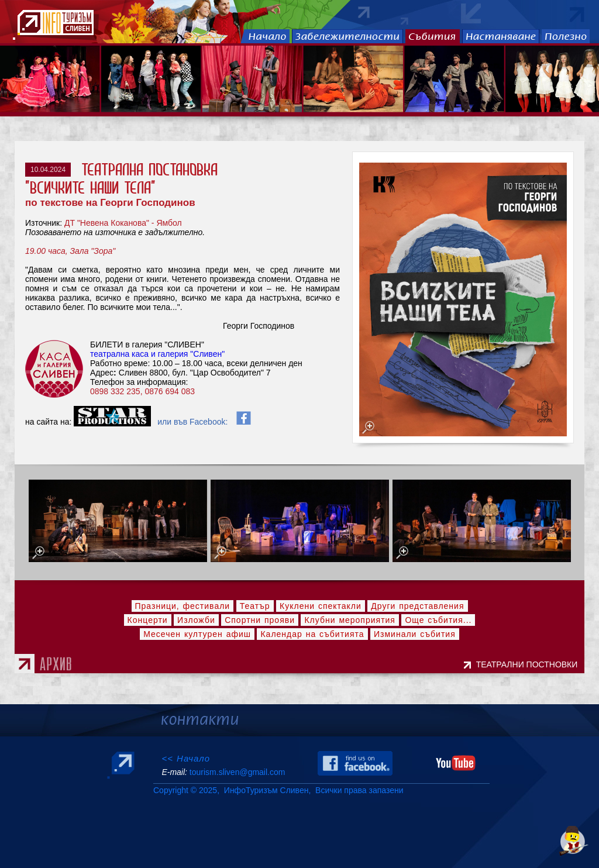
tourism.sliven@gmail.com (237, 772)
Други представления (417, 606)
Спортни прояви (260, 620)
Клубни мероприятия (350, 620)
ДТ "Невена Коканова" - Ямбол (123, 223)
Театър (255, 606)
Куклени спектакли (321, 606)
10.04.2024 (48, 170)
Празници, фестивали (183, 606)
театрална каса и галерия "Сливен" (157, 354)
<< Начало (186, 758)
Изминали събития (415, 634)
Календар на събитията (312, 634)
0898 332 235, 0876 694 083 (144, 391)
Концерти (148, 620)
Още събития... (438, 620)
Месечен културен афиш (197, 634)
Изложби (196, 620)
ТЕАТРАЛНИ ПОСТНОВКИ (529, 664)
